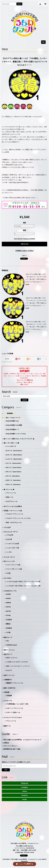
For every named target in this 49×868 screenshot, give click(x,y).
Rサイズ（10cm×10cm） (14, 472)
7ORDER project (12, 645)
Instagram (24, 787)
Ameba (24, 799)
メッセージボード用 (12, 548)
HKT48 (8, 607)
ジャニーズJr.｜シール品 (14, 569)
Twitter (24, 791)
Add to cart (24, 244)
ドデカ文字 (7, 528)
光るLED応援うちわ (12, 421)
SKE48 (8, 598)
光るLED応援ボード (12, 429)
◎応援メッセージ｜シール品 (13, 511)
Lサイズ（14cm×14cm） (14, 463)
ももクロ (9, 670)
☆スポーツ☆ (8, 701)
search (19, 4)
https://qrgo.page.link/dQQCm (19, 182)
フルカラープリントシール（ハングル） (19, 518)
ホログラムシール (12, 501)
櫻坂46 (8, 624)
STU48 (8, 615)
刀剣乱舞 (6, 692)
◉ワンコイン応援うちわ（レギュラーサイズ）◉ (19, 439)
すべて (7, 359)
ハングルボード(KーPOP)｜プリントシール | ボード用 (23, 586)
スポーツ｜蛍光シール (13, 712)
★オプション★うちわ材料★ (13, 506)
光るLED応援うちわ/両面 (14, 425)
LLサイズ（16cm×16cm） (15, 459)
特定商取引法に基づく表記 (12, 749)
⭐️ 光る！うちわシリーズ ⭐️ (13, 418)
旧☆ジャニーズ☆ (9, 561)
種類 (24, 223)
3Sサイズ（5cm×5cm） (14, 484)
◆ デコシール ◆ (9, 490)
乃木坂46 (9, 620)
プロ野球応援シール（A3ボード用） (18, 704)
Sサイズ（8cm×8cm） (13, 476)
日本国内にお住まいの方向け (24, 251)
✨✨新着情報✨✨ (10, 413)
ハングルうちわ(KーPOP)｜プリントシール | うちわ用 (23, 582)
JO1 (7, 641)
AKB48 (8, 594)
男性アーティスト (9, 650)
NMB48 (8, 603)
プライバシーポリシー (10, 746)
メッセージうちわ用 (12, 544)
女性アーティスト (9, 675)
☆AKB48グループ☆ (10, 591)
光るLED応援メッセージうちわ (16, 434)
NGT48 (8, 611)
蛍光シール (10, 497)
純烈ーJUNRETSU (9, 688)
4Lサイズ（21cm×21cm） (14, 451)
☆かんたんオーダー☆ (11, 532)
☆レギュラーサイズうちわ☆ (13, 717)
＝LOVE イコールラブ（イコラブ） (17, 662)
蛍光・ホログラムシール (14, 522)
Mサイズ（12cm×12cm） (14, 467)
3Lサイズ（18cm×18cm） (14, 455)
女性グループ (8, 654)
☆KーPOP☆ (8, 578)
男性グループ (8, 637)
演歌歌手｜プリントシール (15, 683)
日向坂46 (9, 628)
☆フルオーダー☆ (9, 557)
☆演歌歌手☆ (8, 680)
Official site (24, 783)
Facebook (24, 795)
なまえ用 (9, 539)
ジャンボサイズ (11, 446)
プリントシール (11, 493)
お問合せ (6, 743)
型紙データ (7, 726)
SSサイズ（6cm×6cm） (14, 480)
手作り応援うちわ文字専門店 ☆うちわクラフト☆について (22, 740)
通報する (24, 256)
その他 (8, 573)
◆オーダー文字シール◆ (11, 443)
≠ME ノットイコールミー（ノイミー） (18, 666)
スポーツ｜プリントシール (15, 708)
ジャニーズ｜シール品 (13, 565)
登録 (6, 770)
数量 (24, 230)
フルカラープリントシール (15, 514)
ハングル (9, 552)
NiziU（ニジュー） (12, 658)
